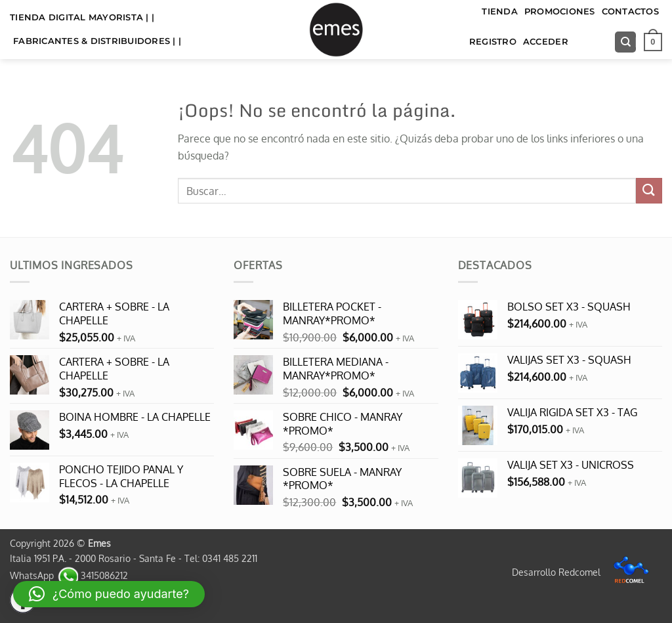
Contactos (630, 11)
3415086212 (92, 575)
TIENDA (500, 11)
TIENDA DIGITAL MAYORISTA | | (82, 17)
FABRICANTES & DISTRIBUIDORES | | (97, 41)
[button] (653, 42)
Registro (493, 42)
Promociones (560, 11)
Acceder (546, 42)
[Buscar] (625, 42)
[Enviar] (649, 191)
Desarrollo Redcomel (584, 572)
